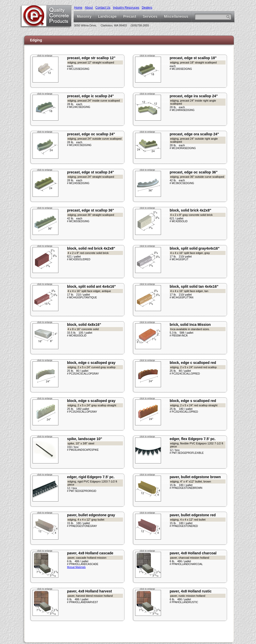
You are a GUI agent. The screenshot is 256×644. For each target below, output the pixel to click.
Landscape (107, 17)
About (89, 8)
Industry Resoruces (126, 8)
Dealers (147, 8)
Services (150, 17)
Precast (130, 17)
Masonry (84, 17)
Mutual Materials (76, 567)
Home (78, 8)
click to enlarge (45, 56)
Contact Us (103, 8)
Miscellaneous (176, 17)
